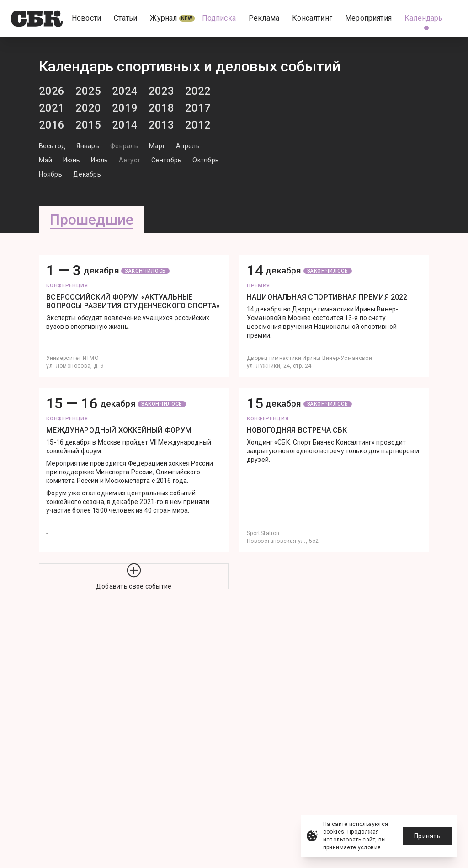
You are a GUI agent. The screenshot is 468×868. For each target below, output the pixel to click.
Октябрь (206, 160)
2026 (52, 91)
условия (370, 847)
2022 (198, 91)
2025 (88, 91)
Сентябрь (166, 160)
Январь (88, 146)
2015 (88, 125)
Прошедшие (92, 220)
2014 (125, 125)
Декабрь (87, 174)
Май (45, 160)
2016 (52, 125)
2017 (198, 108)
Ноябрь (51, 174)
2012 (198, 125)
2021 (52, 108)
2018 (161, 108)
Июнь (72, 160)
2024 (125, 91)
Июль (99, 160)
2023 (161, 91)
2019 (125, 108)
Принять (427, 836)
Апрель (188, 146)
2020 (88, 108)
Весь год (52, 146)
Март (157, 146)
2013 (161, 125)
